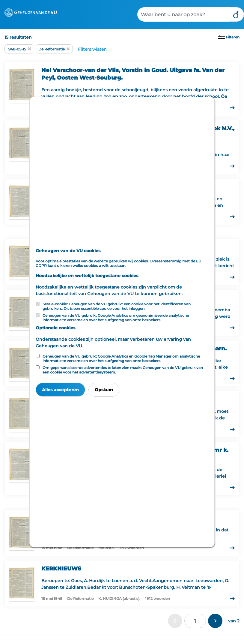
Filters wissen (92, 49)
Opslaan (104, 390)
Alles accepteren (60, 390)
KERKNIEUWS (61, 569)
